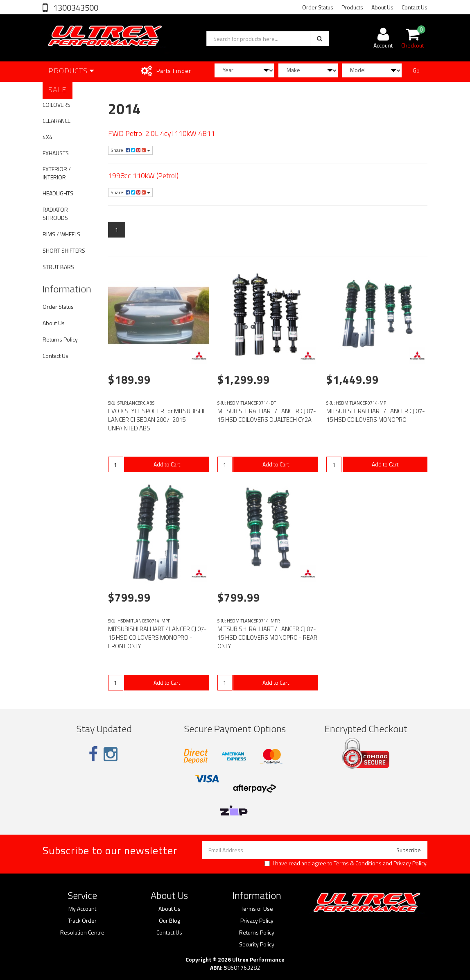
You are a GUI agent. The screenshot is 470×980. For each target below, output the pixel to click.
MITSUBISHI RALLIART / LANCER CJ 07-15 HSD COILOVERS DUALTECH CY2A (267, 415)
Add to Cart (167, 464)
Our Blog (169, 921)
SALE (58, 89)
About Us (382, 7)
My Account (82, 909)
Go (416, 70)
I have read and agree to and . (346, 863)
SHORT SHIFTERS (64, 250)
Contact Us (415, 7)
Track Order (82, 921)
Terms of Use (257, 909)
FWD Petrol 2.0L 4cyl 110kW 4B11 (162, 133)
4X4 (47, 137)
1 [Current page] (117, 230)
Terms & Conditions (358, 863)
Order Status (318, 7)
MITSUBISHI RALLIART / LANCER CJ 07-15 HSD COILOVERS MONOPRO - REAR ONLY (267, 637)
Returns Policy (60, 339)
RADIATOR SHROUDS (55, 214)
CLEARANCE (56, 121)
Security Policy (257, 944)
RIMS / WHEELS (61, 234)
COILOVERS (56, 105)
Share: (130, 150)
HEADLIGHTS (58, 193)
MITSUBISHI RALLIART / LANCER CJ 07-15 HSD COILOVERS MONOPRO (376, 415)
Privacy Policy (410, 863)
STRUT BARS (58, 267)
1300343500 (75, 8)
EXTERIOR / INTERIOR (57, 173)
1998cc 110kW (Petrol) (143, 175)
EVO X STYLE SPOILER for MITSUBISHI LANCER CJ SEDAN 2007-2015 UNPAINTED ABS (156, 420)
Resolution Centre (82, 932)
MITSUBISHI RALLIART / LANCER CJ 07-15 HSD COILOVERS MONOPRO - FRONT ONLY (157, 637)
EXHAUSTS (56, 153)
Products (352, 7)
